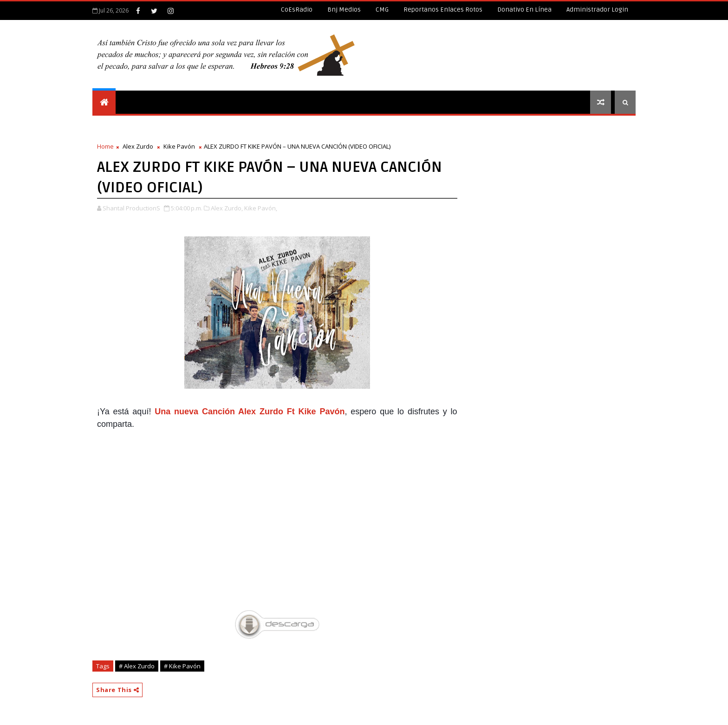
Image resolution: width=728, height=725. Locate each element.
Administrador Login (597, 10)
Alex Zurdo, (227, 208)
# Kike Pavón (182, 666)
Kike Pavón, (261, 208)
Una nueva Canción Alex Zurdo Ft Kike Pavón (250, 411)
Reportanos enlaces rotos (443, 10)
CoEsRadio (297, 10)
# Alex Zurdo (137, 666)
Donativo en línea (524, 10)
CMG (382, 10)
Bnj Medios (344, 10)
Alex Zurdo (138, 146)
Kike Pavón (179, 146)
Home (105, 146)
